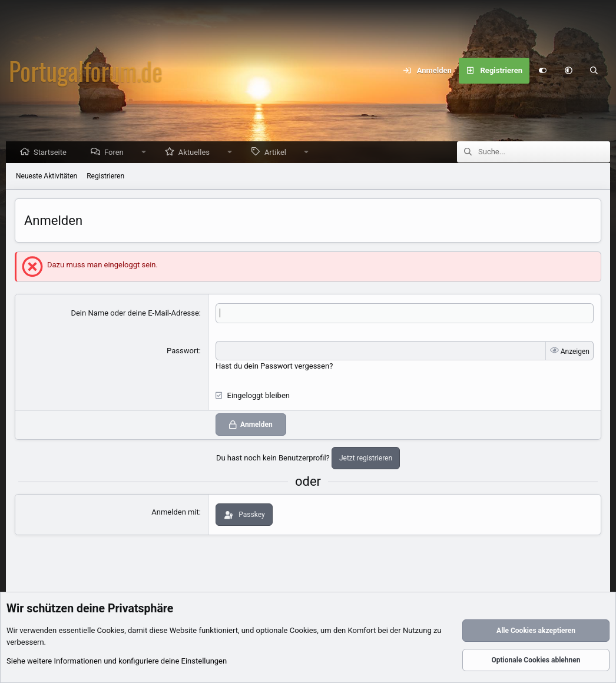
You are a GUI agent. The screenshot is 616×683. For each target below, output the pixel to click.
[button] (568, 71)
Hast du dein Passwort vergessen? (274, 367)
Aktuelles (197, 153)
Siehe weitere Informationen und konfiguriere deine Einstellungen (117, 662)
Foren (117, 153)
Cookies (111, 631)
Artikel (278, 153)
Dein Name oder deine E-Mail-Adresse (135, 314)
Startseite (53, 153)
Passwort (183, 351)
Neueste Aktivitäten (47, 177)
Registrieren (105, 177)
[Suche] (594, 71)
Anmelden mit (175, 513)
